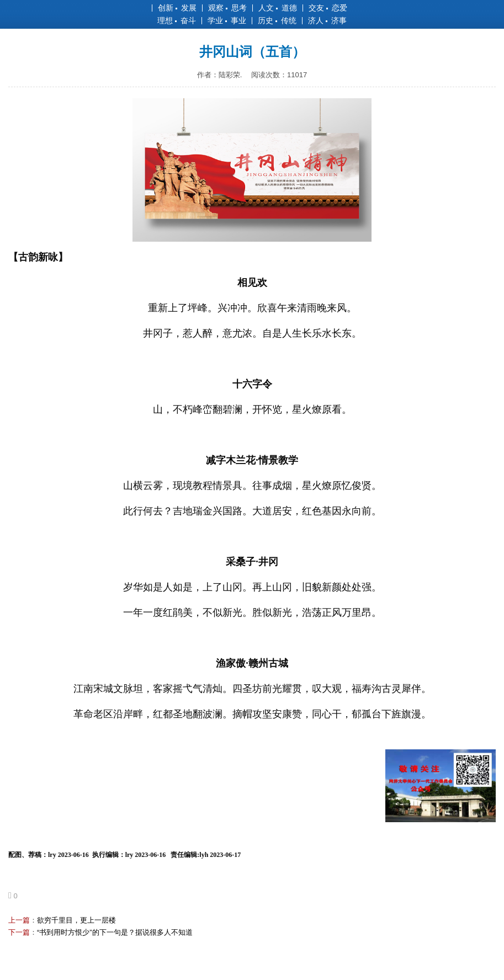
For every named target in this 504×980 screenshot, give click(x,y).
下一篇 (19, 932)
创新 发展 (177, 8)
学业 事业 (227, 20)
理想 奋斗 (177, 20)
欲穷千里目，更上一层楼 (76, 920)
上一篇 (19, 920)
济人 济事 (327, 20)
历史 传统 (277, 20)
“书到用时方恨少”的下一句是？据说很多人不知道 (115, 932)
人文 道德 (278, 8)
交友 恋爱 (328, 8)
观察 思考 (227, 8)
